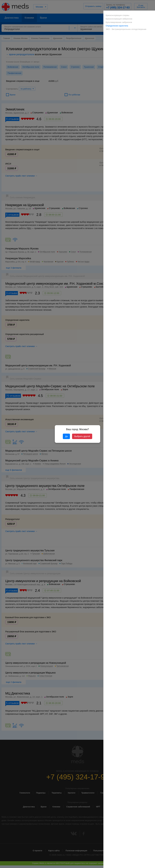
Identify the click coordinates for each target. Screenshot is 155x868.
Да (66, 436)
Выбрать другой (82, 436)
